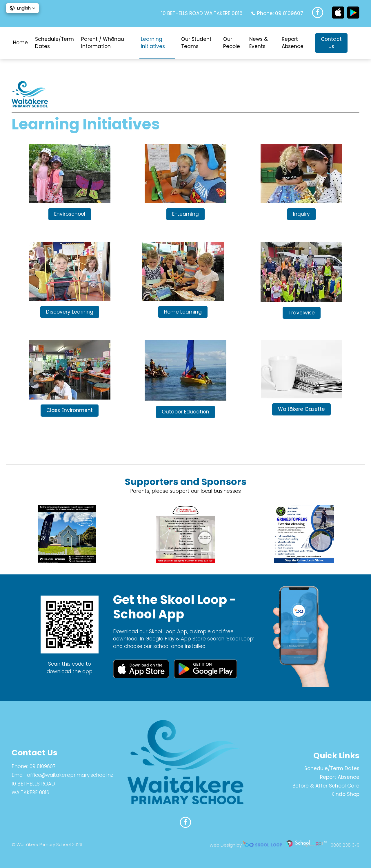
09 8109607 (289, 13)
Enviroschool (70, 214)
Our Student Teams (196, 43)
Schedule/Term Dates (54, 43)
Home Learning (183, 312)
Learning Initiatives (153, 43)
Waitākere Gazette (301, 409)
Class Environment (70, 410)
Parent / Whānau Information (103, 43)
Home (20, 43)
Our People (232, 43)
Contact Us (331, 43)
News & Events (259, 43)
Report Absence (293, 43)
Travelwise (302, 313)
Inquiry (301, 214)
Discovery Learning (70, 312)
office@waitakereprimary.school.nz (70, 775)
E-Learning (185, 214)
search (356, 43)
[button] (22, 8)
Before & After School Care (326, 786)
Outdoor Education (185, 412)
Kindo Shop (345, 794)
